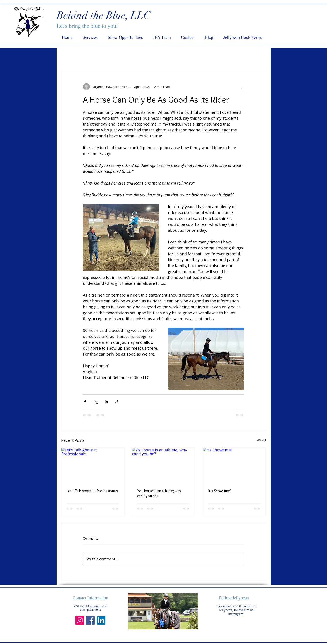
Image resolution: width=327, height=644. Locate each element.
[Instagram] (80, 620)
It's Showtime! (220, 491)
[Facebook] (90, 620)
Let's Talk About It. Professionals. (93, 491)
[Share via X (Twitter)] (96, 402)
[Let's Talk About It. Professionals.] (93, 466)
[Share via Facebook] (85, 402)
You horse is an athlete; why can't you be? (159, 493)
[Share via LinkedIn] (106, 402)
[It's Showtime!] (234, 466)
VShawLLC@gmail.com (91, 606)
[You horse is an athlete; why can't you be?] (163, 466)
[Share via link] (117, 402)
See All (261, 440)
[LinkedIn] (101, 620)
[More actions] (242, 87)
